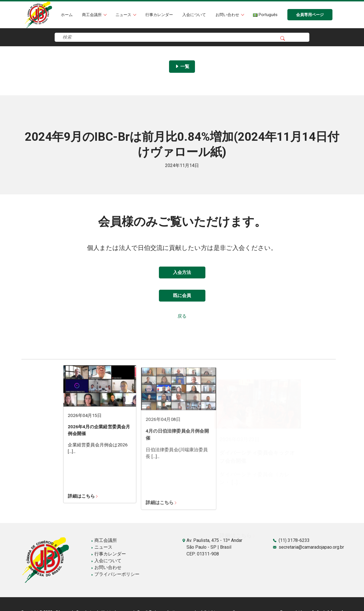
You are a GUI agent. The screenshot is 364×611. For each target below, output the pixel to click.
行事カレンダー (159, 15)
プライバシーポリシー (115, 574)
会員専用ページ (310, 15)
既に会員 (182, 295)
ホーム (67, 15)
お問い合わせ (228, 15)
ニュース (124, 15)
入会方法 (182, 272)
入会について (194, 15)
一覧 (182, 66)
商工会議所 (92, 15)
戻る (182, 316)
